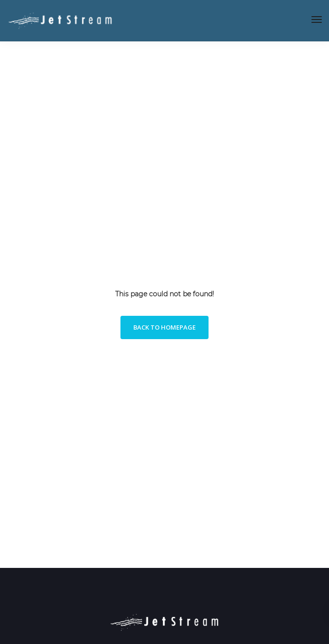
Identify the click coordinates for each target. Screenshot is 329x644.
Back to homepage (164, 327)
